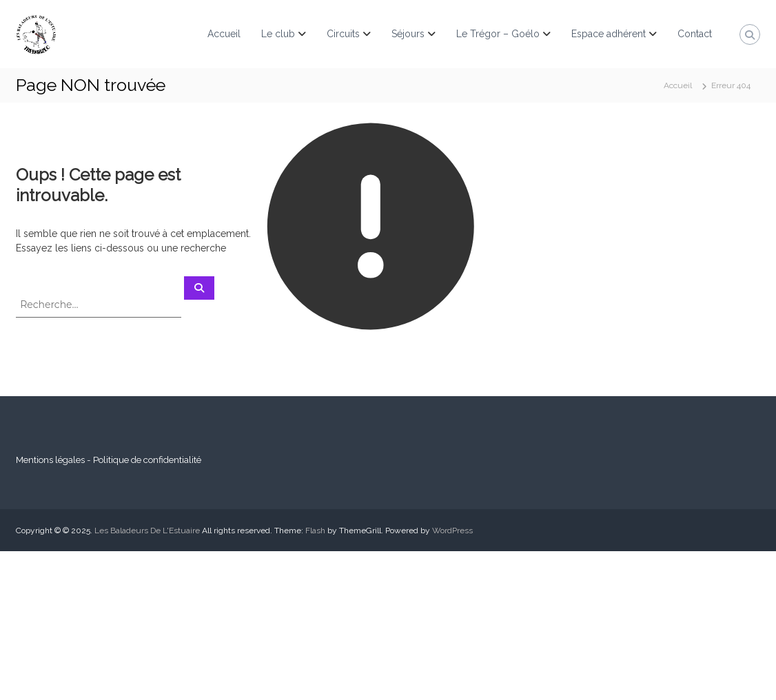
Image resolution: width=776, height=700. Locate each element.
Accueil (224, 34)
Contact (695, 34)
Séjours (408, 34)
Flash (315, 531)
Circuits (343, 34)
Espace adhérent (609, 34)
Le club (278, 34)
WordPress (452, 531)
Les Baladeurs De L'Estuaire (147, 531)
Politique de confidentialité (147, 460)
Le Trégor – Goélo (498, 34)
